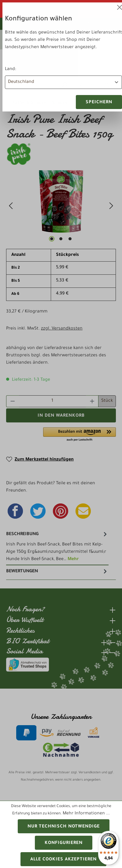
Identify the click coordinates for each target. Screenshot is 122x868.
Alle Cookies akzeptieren (63, 860)
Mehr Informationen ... (86, 814)
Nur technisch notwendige (64, 827)
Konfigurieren (64, 843)
